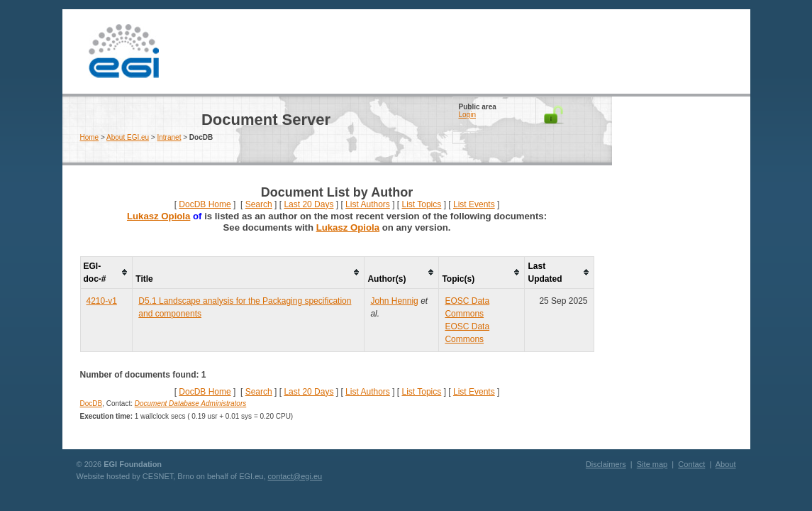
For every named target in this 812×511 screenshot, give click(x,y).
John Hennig (394, 301)
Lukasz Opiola (158, 216)
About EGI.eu (128, 137)
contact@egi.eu (295, 476)
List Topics (421, 204)
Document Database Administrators (190, 403)
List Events (474, 204)
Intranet (169, 137)
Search (259, 204)
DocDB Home (205, 204)
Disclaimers (606, 464)
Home (90, 137)
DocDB (91, 403)
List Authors (368, 204)
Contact (691, 464)
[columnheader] (106, 272)
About (726, 464)
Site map (652, 464)
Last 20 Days (308, 204)
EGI (124, 51)
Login (467, 115)
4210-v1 (102, 301)
